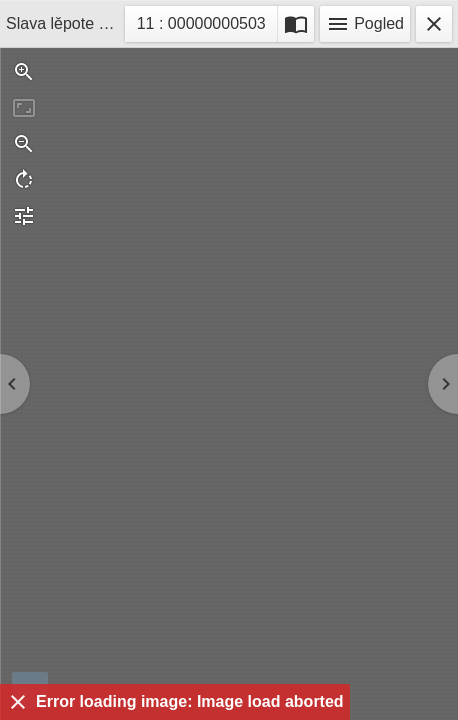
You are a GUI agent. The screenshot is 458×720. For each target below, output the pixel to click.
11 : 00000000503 (201, 26)
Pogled (365, 24)
